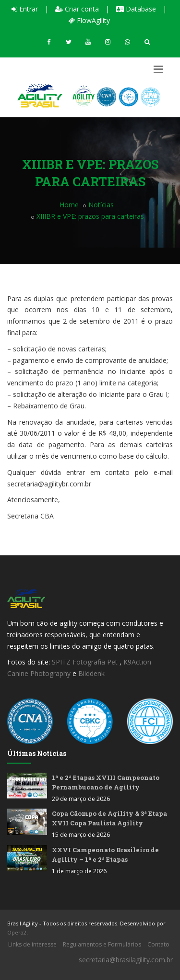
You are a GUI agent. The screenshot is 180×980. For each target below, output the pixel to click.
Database (136, 9)
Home (69, 205)
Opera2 (17, 932)
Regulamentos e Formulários (102, 944)
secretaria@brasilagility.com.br (126, 960)
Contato (158, 944)
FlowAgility (89, 20)
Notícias (101, 205)
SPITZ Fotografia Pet (86, 662)
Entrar (25, 9)
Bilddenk (91, 673)
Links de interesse (32, 944)
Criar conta (77, 9)
